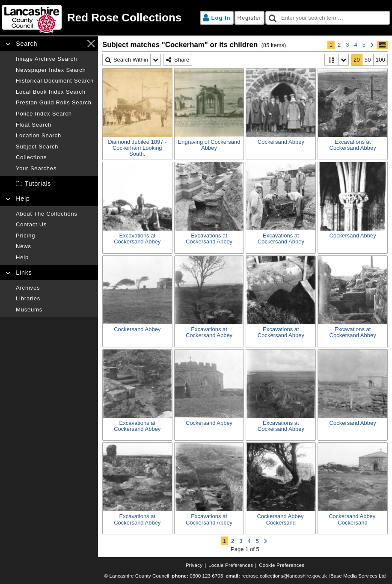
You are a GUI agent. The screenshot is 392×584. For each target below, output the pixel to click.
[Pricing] (55, 236)
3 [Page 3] (347, 45)
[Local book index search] (55, 92)
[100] (380, 60)
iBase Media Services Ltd (357, 576)
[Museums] (55, 310)
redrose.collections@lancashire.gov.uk (284, 576)
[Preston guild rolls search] (55, 103)
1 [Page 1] (331, 45)
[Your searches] (55, 169)
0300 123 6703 (206, 576)
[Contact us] (55, 225)
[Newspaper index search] (55, 70)
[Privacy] (194, 565)
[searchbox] (328, 18)
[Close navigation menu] (91, 43)
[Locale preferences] (231, 565)
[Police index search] (55, 114)
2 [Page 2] (339, 45)
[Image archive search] (55, 59)
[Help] (55, 258)
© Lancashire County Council (137, 576)
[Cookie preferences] (282, 565)
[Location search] (55, 136)
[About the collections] (55, 214)
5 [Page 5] (364, 45)
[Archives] (55, 288)
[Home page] (98, 18)
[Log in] (217, 18)
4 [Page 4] (356, 45)
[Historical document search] (55, 81)
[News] (55, 246)
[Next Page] (372, 45)
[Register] (249, 18)
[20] (357, 60)
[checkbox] (328, 18)
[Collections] (55, 157)
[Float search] (55, 125)
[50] (368, 60)
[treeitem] (49, 184)
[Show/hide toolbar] (382, 45)
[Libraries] (55, 299)
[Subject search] (55, 147)
